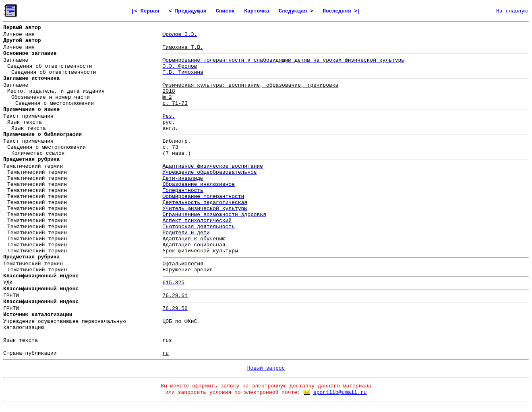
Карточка (257, 11)
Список (225, 11)
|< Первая (145, 11)
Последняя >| (342, 11)
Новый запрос (266, 368)
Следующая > (296, 11)
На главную (512, 11)
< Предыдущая (188, 11)
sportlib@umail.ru (340, 392)
